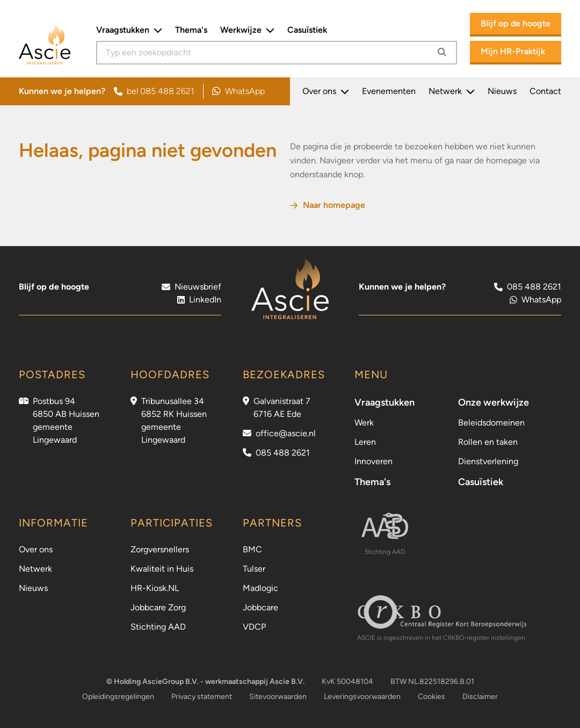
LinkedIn (199, 300)
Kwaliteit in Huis (162, 569)
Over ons (326, 91)
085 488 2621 (283, 453)
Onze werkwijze (494, 402)
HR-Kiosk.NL (155, 588)
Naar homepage (328, 205)
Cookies (432, 697)
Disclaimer (480, 697)
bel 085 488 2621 (154, 91)
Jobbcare (260, 607)
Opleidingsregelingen (118, 697)
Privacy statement (202, 697)
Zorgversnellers (160, 549)
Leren (365, 442)
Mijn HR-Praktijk (513, 51)
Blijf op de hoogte (516, 23)
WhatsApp (238, 91)
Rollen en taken (488, 442)
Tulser (254, 569)
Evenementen (389, 91)
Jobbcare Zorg (158, 607)
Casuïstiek (307, 30)
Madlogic (260, 588)
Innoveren (374, 461)
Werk (364, 423)
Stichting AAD (158, 627)
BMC (252, 549)
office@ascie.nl (286, 433)
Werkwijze (247, 30)
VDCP (254, 627)
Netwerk (452, 91)
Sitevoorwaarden (278, 697)
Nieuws (502, 91)
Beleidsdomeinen (491, 423)
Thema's (191, 30)
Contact (545, 91)
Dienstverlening (488, 461)
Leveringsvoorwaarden (362, 697)
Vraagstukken (129, 30)
